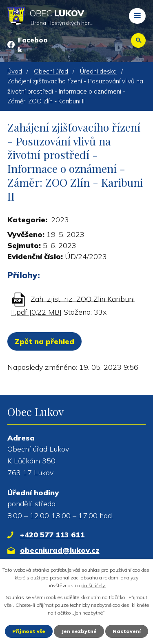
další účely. (94, 585)
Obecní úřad (51, 71)
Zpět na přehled (44, 341)
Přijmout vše (29, 631)
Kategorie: (27, 220)
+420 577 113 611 (52, 535)
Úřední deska (98, 71)
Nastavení (127, 631)
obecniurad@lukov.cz (60, 550)
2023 (60, 220)
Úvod (15, 71)
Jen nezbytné (79, 631)
